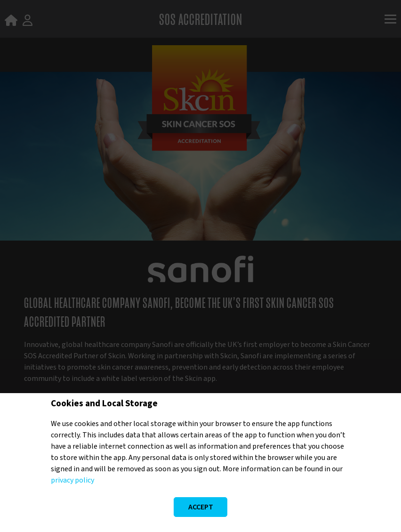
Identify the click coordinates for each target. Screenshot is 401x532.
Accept (201, 507)
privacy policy (72, 480)
